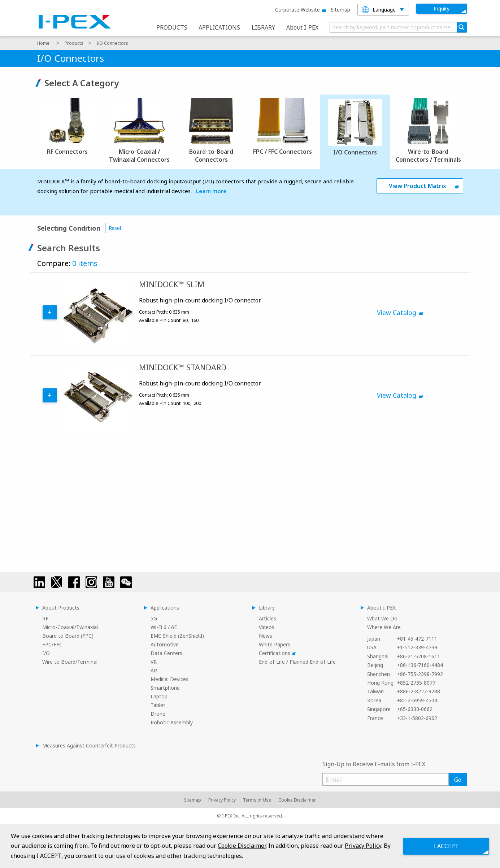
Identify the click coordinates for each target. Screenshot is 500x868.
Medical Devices (169, 679)
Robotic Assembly (172, 722)
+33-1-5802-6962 (417, 718)
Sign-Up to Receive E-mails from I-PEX (374, 764)
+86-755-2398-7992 (420, 674)
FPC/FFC (52, 644)
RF (45, 618)
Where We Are (384, 627)
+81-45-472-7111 (417, 639)
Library (267, 608)
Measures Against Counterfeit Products (89, 745)
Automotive (165, 644)
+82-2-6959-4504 (417, 700)
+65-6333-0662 (415, 709)
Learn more (211, 191)
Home (43, 43)
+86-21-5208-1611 (418, 656)
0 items (85, 263)
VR (154, 662)
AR (154, 670)
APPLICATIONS (219, 27)
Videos (267, 627)
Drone (158, 714)
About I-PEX (302, 27)
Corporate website (299, 10)
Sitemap (340, 10)
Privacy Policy (222, 800)
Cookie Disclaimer (297, 800)
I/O (46, 653)
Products (74, 43)
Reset (115, 228)
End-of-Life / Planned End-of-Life (297, 662)
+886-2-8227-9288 (418, 691)
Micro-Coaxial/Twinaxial (70, 627)
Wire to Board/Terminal (70, 662)
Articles (268, 618)
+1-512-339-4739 (417, 647)
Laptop (159, 696)
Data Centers (166, 653)
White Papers (275, 644)
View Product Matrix (418, 186)
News (266, 636)
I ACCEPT (446, 846)
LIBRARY (263, 27)
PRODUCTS (172, 27)
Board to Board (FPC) (68, 636)
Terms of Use (257, 800)
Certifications (276, 653)
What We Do (382, 618)
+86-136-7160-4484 (420, 665)
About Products (61, 608)
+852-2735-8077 (416, 683)
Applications (165, 608)
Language (379, 10)
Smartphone (165, 688)
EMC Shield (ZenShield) (177, 636)
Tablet (158, 705)
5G (154, 618)
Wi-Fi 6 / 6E (164, 627)
